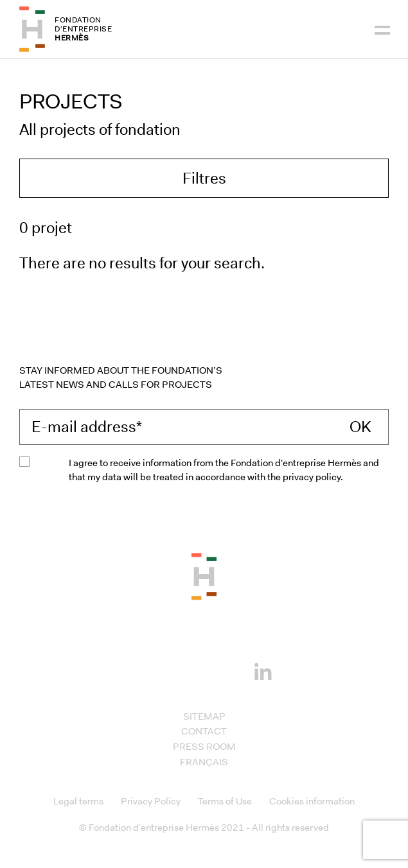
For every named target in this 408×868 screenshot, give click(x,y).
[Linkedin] (263, 669)
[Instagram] (184, 670)
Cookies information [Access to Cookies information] (312, 801)
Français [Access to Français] (204, 762)
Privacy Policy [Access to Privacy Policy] (151, 801)
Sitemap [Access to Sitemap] (204, 716)
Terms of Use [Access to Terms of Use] (225, 801)
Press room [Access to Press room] (204, 747)
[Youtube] (224, 670)
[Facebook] (145, 670)
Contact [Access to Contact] (204, 731)
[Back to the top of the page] (204, 576)
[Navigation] (382, 29)
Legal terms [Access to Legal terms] (78, 801)
